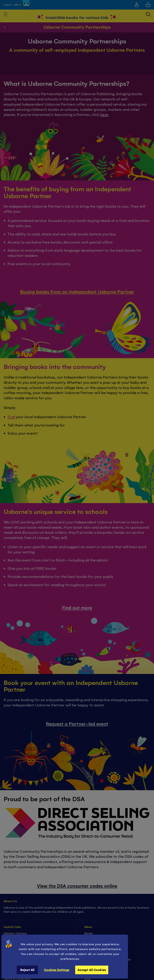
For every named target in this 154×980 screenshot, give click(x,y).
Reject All (27, 970)
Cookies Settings (57, 970)
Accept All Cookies (92, 970)
